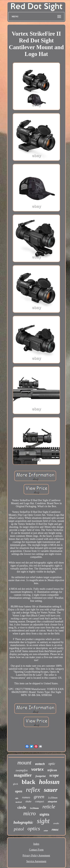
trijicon (52, 770)
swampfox (22, 770)
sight (43, 821)
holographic (23, 822)
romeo (26, 797)
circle (22, 807)
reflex (33, 790)
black (29, 782)
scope (54, 775)
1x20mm (34, 808)
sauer (51, 790)
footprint (41, 776)
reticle (49, 807)
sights (44, 815)
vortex (38, 769)
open (19, 791)
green (39, 797)
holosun (49, 782)
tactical (19, 802)
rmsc (55, 829)
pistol (19, 829)
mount (24, 762)
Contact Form (36, 850)
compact (39, 801)
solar (46, 830)
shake (28, 801)
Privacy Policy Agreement (36, 856)
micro (30, 813)
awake (56, 823)
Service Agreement (36, 861)
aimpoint (52, 801)
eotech (40, 764)
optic (52, 764)
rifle (17, 798)
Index (36, 844)
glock (16, 784)
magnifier (23, 775)
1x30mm (53, 798)
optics (34, 829)
